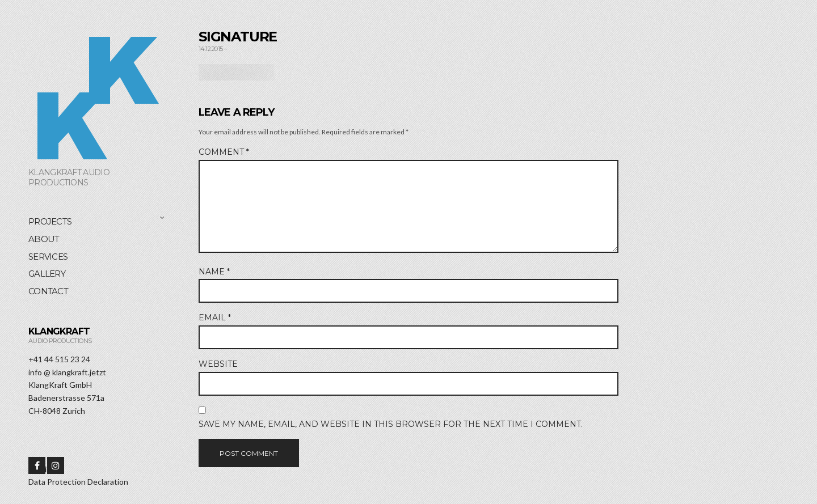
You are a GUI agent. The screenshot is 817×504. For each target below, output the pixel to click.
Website (218, 364)
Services (48, 257)
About (44, 239)
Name (214, 272)
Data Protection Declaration (78, 482)
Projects (50, 221)
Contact (48, 291)
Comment (224, 152)
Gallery (47, 274)
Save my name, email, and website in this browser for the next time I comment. (391, 424)
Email (215, 317)
